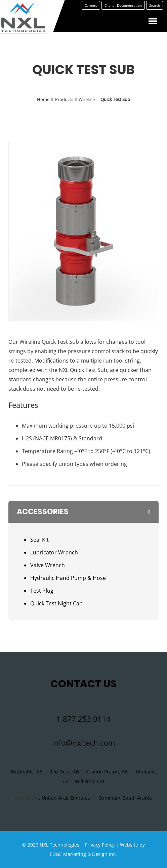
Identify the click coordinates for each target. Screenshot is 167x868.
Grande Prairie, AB (107, 772)
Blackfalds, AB (27, 772)
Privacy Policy (100, 845)
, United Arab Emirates (65, 798)
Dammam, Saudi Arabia (125, 798)
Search (155, 10)
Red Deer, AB (64, 772)
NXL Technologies (59, 845)
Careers (91, 10)
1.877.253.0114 (83, 719)
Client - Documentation (123, 10)
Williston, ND (90, 781)
